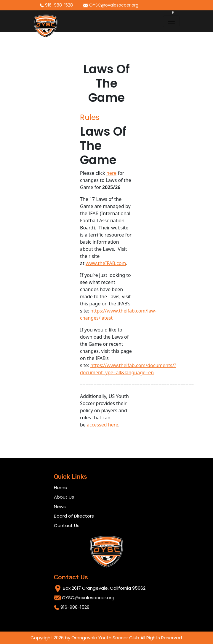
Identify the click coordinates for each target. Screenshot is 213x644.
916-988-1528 (56, 5)
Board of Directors (74, 516)
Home (61, 487)
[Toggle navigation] (171, 21)
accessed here (103, 425)
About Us (64, 497)
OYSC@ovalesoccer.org (111, 5)
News (60, 506)
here (111, 173)
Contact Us (67, 525)
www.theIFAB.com (106, 263)
